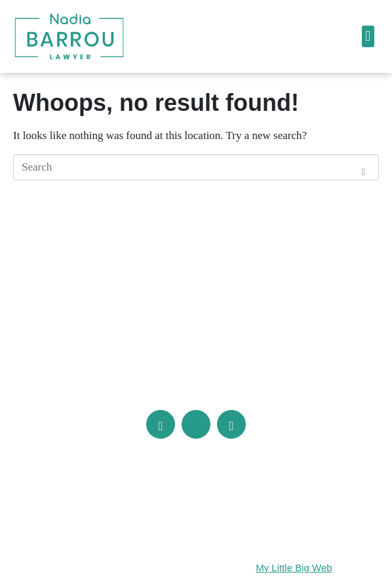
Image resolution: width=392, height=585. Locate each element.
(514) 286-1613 (135, 375)
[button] (368, 36)
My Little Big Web (294, 568)
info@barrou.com (248, 375)
